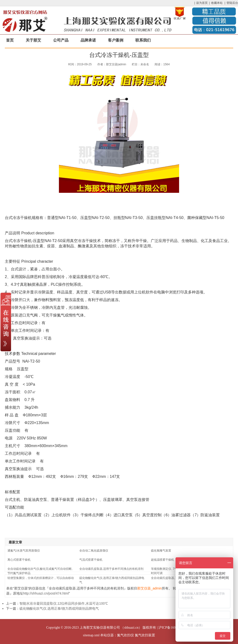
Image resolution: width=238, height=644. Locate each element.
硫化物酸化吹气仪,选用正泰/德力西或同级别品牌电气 (59, 608)
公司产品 (61, 40)
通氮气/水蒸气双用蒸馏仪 (24, 551)
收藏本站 (217, 3)
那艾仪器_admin (150, 588)
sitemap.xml (91, 635)
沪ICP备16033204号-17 (175, 628)
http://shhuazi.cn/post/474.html (46, 593)
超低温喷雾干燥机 (163, 560)
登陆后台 (232, 3)
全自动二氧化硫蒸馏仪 (94, 551)
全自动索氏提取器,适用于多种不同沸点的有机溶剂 (111, 569)
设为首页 (202, 3)
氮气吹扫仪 (125, 635)
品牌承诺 (88, 40)
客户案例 (116, 40)
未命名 (145, 64)
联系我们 (143, 40)
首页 (10, 40)
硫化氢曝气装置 (161, 551)
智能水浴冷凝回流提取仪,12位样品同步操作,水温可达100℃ (64, 603)
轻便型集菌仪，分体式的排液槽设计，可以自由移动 (41, 578)
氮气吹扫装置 (145, 635)
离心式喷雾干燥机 (19, 560)
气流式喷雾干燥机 (91, 560)
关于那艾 (33, 40)
